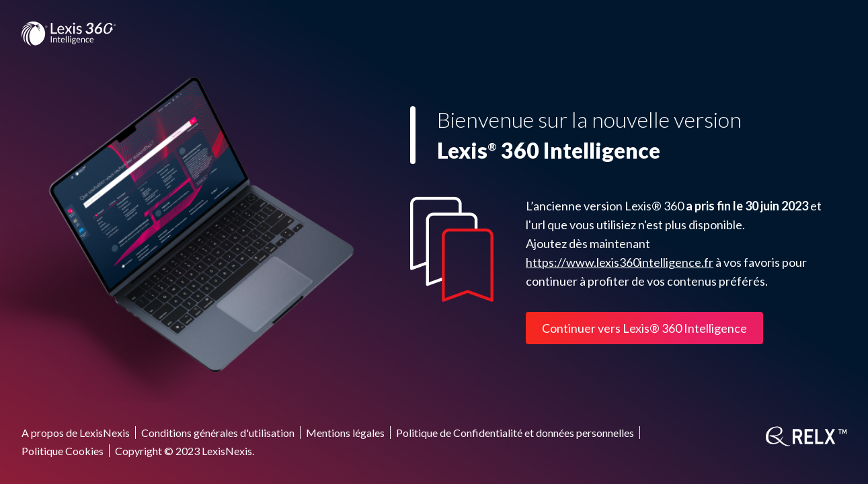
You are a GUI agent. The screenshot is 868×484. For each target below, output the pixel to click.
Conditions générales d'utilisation (218, 433)
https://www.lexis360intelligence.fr (620, 262)
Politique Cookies (63, 451)
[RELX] (806, 436)
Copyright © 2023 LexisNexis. (185, 451)
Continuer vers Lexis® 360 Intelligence (644, 328)
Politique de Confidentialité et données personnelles (515, 433)
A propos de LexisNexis (76, 433)
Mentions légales (345, 433)
